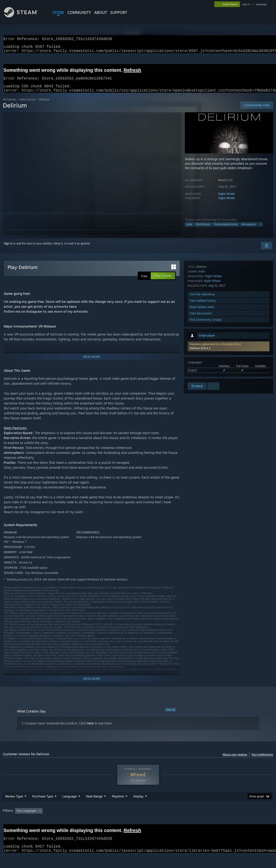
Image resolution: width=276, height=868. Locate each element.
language (261, 4)
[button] (229, 284)
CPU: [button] (208, 823)
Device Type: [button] (244, 823)
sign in (246, 4)
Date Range (94, 808)
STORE (58, 12)
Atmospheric (249, 230)
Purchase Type (43, 808)
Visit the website (202, 350)
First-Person (203, 230)
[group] (138, 823)
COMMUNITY (79, 12)
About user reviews (235, 760)
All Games (10, 105)
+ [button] (260, 230)
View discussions (201, 369)
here (90, 729)
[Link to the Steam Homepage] (24, 16)
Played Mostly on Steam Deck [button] (144, 823)
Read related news (202, 362)
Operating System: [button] (184, 823)
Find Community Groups (206, 375)
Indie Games (28, 105)
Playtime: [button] (111, 823)
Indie (189, 230)
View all (170, 715)
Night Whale (227, 199)
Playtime (118, 808)
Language (69, 808)
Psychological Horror (226, 230)
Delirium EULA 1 (200, 286)
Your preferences (262, 760)
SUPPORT (119, 12)
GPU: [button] (224, 823)
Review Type (14, 808)
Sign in (8, 249)
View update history (203, 356)
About (101, 12)
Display (138, 808)
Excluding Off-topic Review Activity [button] (74, 823)
